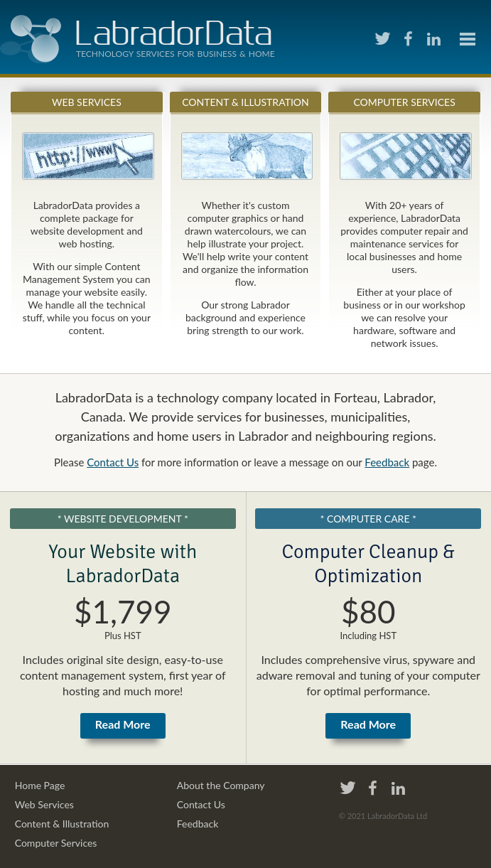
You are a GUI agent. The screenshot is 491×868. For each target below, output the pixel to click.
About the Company (221, 785)
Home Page (40, 785)
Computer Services (404, 102)
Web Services (87, 102)
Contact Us (113, 462)
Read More (123, 724)
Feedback (387, 462)
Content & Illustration (245, 102)
